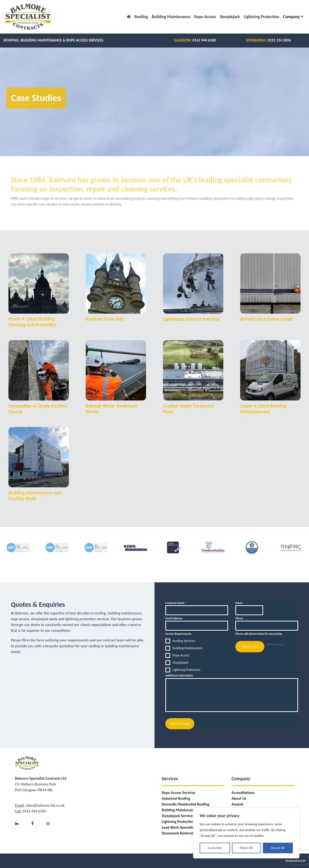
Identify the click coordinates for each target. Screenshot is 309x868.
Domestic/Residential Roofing (186, 804)
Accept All (278, 848)
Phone (239, 618)
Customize (215, 848)
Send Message (180, 724)
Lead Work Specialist (178, 827)
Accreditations (243, 793)
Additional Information (179, 675)
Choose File (250, 646)
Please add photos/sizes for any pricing (259, 634)
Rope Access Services (179, 793)
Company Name (176, 603)
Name (240, 603)
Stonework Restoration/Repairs (187, 833)
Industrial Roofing (176, 798)
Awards (238, 804)
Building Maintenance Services (186, 810)
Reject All (247, 848)
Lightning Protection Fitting (183, 822)
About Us (239, 798)
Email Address (175, 618)
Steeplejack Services (178, 816)
